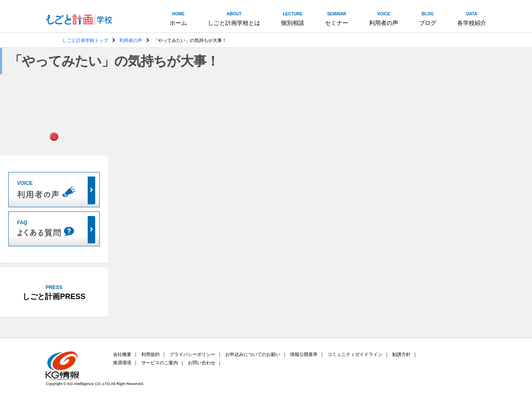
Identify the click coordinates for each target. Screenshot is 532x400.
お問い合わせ (202, 363)
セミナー (337, 18)
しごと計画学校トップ (85, 40)
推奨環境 (122, 363)
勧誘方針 (401, 354)
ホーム (178, 18)
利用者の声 (384, 18)
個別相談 (293, 18)
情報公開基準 (304, 354)
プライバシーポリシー (192, 354)
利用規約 (150, 354)
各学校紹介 (472, 18)
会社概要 (122, 354)
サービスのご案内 (160, 363)
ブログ (428, 18)
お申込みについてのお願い (253, 354)
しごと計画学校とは (234, 18)
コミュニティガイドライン (355, 354)
